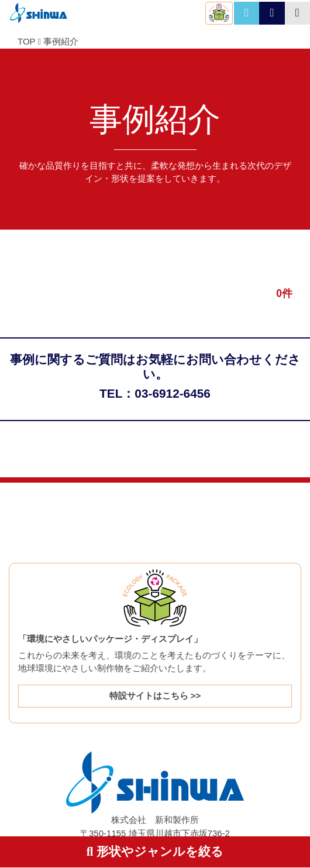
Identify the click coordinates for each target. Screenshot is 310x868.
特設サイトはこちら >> (155, 696)
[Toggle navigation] (297, 13)
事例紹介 (61, 41)
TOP (26, 41)
